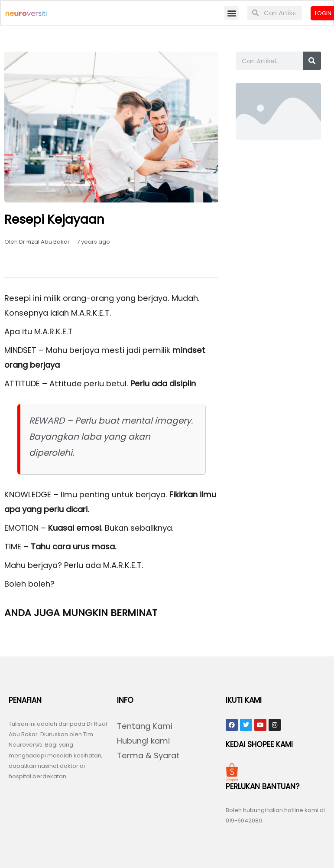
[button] (232, 13)
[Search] (312, 62)
